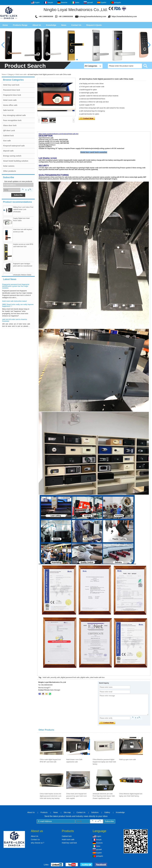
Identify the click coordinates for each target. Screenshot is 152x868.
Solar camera (9, 166)
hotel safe (46, 677)
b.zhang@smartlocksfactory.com (92, 16)
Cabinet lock (8, 136)
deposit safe (8, 151)
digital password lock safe (70, 677)
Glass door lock (10, 125)
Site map (67, 812)
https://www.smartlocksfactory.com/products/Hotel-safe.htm (59, 134)
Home (5, 25)
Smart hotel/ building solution (16, 161)
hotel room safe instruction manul (14, 302)
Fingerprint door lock (12, 95)
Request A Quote (94, 25)
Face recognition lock (12, 120)
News (64, 25)
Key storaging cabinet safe (14, 115)
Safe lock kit (8, 110)
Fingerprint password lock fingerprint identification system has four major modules (16, 287)
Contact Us (76, 25)
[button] (75, 60)
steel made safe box (97, 677)
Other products (10, 171)
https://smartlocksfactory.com (124, 16)
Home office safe (10, 105)
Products (44, 812)
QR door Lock (9, 130)
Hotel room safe (21, 74)
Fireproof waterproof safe (14, 146)
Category (11, 74)
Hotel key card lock (11, 85)
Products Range (20, 25)
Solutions (95, 812)
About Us (37, 25)
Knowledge (51, 25)
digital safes (85, 677)
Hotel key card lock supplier (94, 152)
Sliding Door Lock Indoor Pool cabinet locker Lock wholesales (23, 210)
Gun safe (7, 141)
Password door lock (12, 90)
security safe (55, 677)
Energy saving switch (12, 156)
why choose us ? (37, 843)
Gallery (107, 812)
